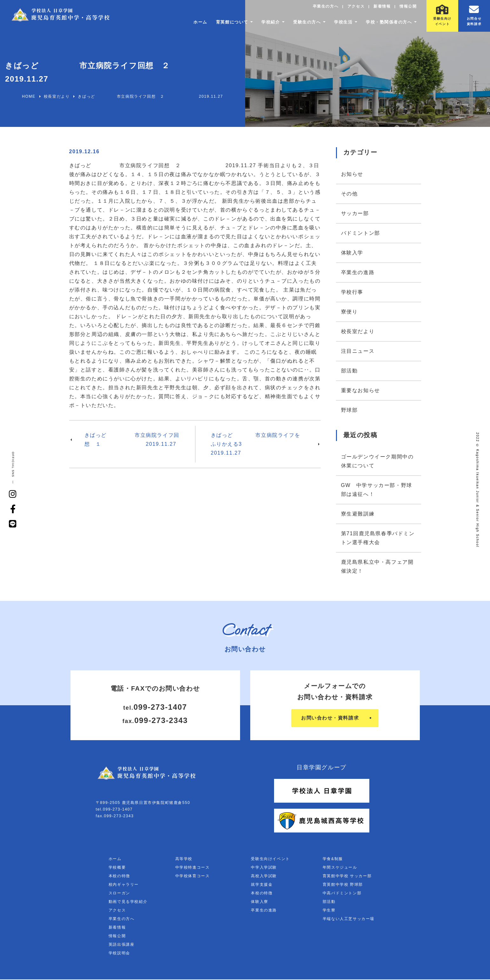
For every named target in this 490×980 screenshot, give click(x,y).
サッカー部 (355, 213)
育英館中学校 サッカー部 (347, 877)
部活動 (349, 371)
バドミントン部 (361, 233)
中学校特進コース (193, 868)
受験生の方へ (300, 24)
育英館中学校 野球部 (343, 885)
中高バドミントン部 (342, 894)
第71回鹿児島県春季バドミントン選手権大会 (378, 538)
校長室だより (358, 331)
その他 (349, 194)
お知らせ (352, 174)
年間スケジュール (340, 868)
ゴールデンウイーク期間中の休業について (377, 461)
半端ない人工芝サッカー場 (349, 919)
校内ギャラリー (124, 885)
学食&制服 (333, 859)
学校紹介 (262, 24)
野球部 (349, 410)
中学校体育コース (193, 877)
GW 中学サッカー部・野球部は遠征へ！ (377, 490)
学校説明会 (119, 954)
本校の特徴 (119, 877)
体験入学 (352, 253)
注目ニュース (358, 351)
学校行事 (352, 292)
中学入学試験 (264, 868)
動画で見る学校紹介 (128, 902)
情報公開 (408, 8)
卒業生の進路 (358, 272)
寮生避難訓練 (358, 514)
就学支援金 (262, 885)
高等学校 (184, 859)
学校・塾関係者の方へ (387, 24)
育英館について (221, 24)
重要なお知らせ (361, 390)
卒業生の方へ (324, 8)
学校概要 (117, 868)
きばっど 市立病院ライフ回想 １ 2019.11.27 (132, 440)
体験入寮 (259, 902)
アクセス (355, 8)
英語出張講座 (122, 945)
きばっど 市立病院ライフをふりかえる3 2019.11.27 (256, 444)
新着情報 (381, 8)
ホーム (187, 24)
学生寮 (329, 911)
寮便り (349, 312)
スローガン (119, 894)
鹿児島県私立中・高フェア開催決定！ (377, 566)
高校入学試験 (264, 877)
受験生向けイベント (270, 859)
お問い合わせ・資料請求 (330, 718)
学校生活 (339, 24)
